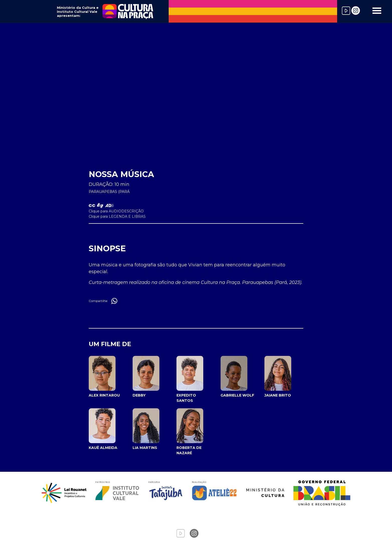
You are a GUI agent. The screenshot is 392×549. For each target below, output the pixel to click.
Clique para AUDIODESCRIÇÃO (116, 211)
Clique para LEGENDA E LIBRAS (117, 216)
